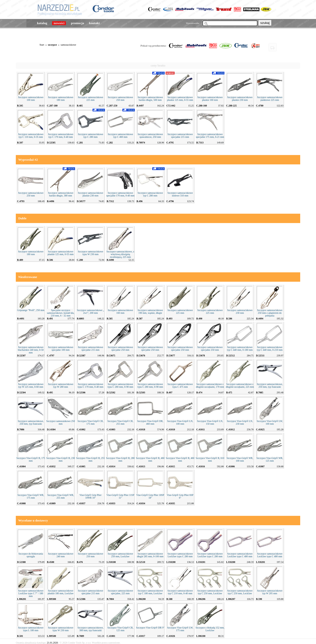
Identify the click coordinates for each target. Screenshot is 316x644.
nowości (59, 23)
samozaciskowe (69, 45)
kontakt (94, 23)
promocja (77, 23)
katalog (42, 23)
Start (42, 45)
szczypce (52, 45)
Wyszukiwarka (192, 23)
